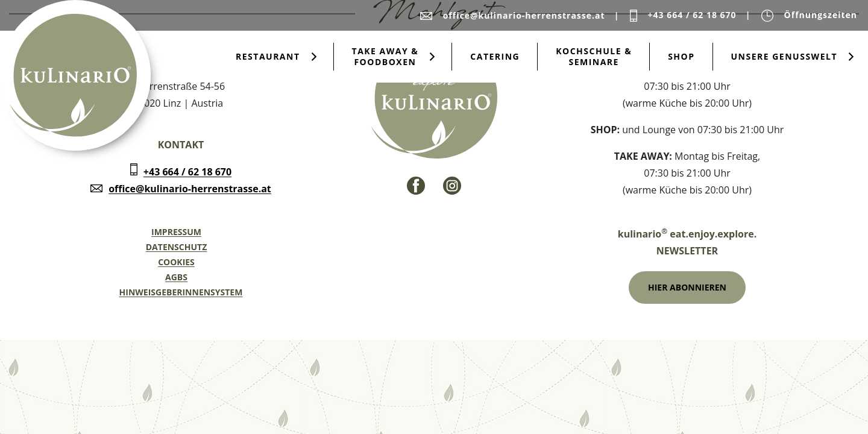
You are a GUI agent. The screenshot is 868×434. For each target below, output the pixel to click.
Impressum (176, 232)
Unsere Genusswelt (785, 56)
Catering (495, 56)
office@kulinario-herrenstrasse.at (190, 189)
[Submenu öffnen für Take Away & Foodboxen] (432, 57)
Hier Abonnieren (687, 287)
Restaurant (268, 56)
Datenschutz (177, 247)
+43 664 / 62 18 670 (187, 172)
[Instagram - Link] (452, 186)
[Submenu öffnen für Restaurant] (314, 57)
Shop (681, 56)
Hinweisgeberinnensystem (181, 292)
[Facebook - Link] (416, 186)
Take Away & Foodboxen (385, 56)
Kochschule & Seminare (594, 56)
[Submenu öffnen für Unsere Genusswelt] (851, 57)
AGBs (176, 277)
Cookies (176, 262)
